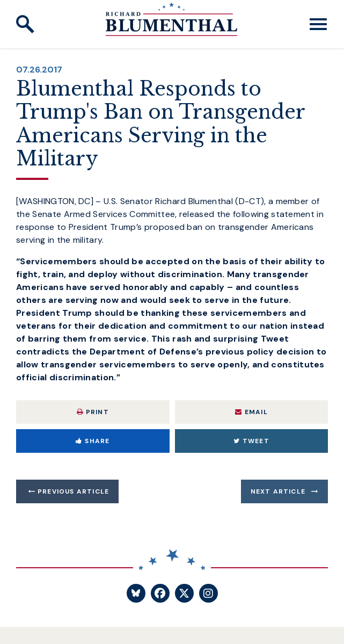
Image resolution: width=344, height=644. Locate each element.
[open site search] (25, 24)
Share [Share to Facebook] (93, 441)
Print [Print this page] (93, 412)
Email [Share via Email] (251, 412)
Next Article (278, 491)
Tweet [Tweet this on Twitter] (251, 441)
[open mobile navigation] (318, 24)
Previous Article (73, 491)
